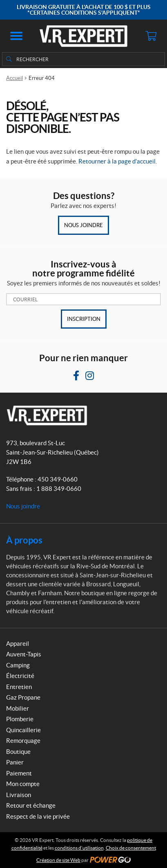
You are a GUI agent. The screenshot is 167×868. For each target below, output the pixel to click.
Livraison (19, 795)
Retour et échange (31, 805)
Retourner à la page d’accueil (117, 161)
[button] (16, 36)
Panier (15, 762)
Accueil (14, 78)
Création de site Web (58, 860)
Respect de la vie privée (38, 816)
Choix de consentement (131, 848)
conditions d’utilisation (79, 848)
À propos (24, 540)
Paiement (19, 773)
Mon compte (23, 784)
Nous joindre (83, 225)
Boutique (18, 752)
